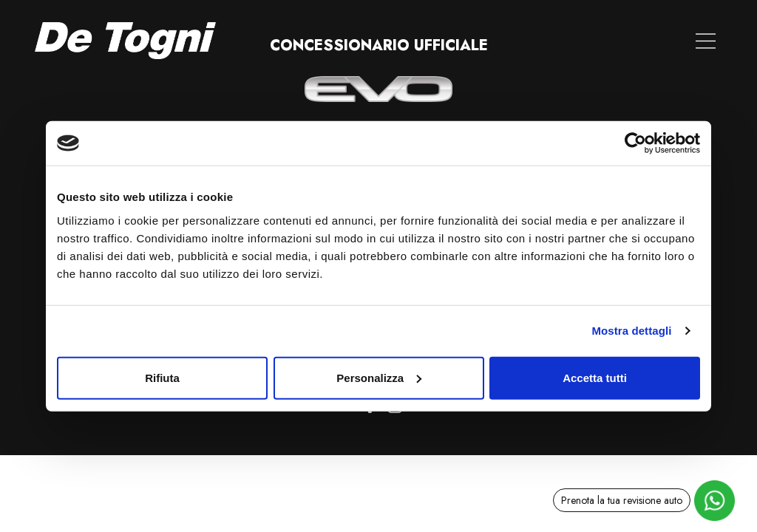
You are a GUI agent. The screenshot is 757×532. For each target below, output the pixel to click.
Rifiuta (162, 377)
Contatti (618, 41)
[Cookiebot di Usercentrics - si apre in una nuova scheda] (635, 143)
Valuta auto (377, 41)
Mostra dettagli (631, 331)
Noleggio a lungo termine (502, 41)
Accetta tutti (595, 377)
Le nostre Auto (281, 41)
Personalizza (379, 377)
